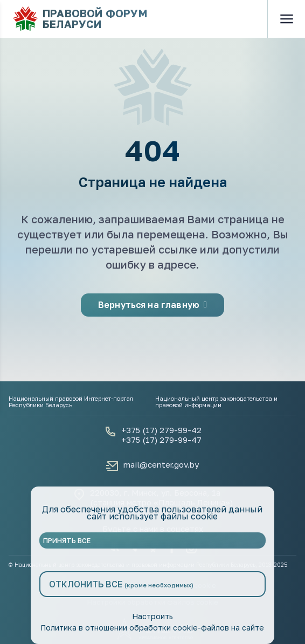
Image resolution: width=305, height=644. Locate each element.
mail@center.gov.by (161, 464)
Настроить (153, 616)
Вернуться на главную (153, 305)
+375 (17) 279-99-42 (161, 430)
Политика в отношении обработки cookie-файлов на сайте (152, 628)
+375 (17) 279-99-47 (161, 440)
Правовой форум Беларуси (80, 19)
